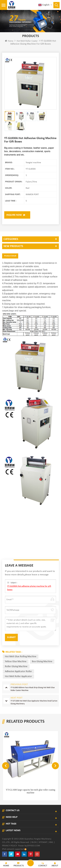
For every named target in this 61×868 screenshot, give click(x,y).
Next (55, 766)
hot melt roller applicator (18, 676)
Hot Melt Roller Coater (27, 41)
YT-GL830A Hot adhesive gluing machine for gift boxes (29, 588)
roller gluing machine (16, 666)
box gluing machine (42, 661)
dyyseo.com (34, 846)
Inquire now (14, 215)
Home (9, 41)
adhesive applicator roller (18, 671)
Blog (34, 842)
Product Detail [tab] (10, 256)
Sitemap (43, 842)
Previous (6, 766)
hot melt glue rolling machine (21, 657)
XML (51, 842)
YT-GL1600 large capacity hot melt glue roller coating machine (30, 791)
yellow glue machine (16, 661)
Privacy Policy (10, 846)
